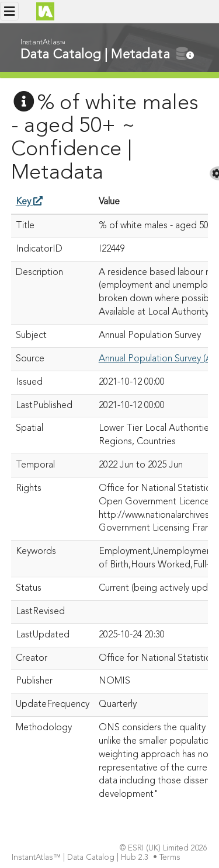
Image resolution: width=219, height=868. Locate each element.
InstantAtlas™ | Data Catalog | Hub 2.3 (81, 858)
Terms (171, 858)
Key (29, 202)
